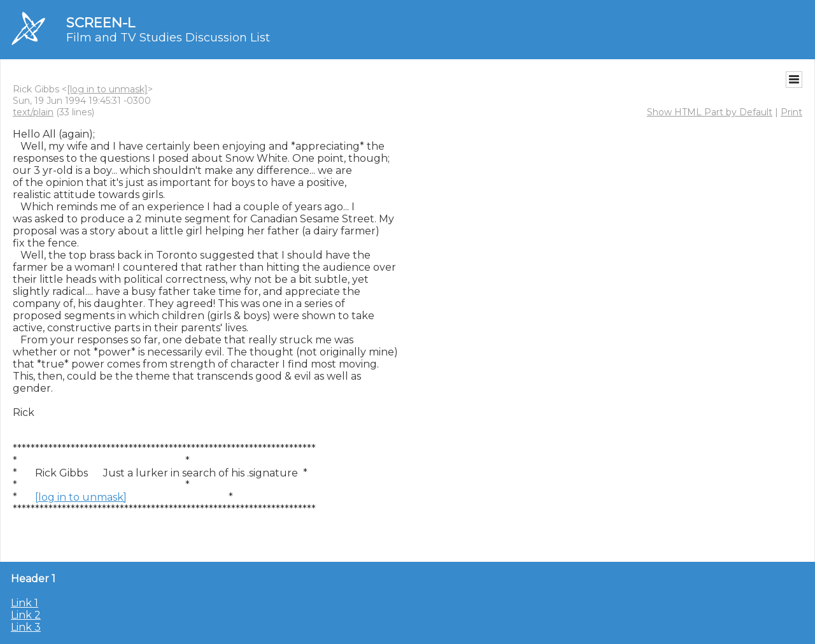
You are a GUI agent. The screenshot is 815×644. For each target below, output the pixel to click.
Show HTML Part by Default (710, 112)
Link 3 (26, 627)
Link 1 (25, 603)
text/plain (33, 112)
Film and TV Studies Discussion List (168, 38)
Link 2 (26, 615)
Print (791, 112)
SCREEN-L (101, 23)
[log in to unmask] (107, 89)
